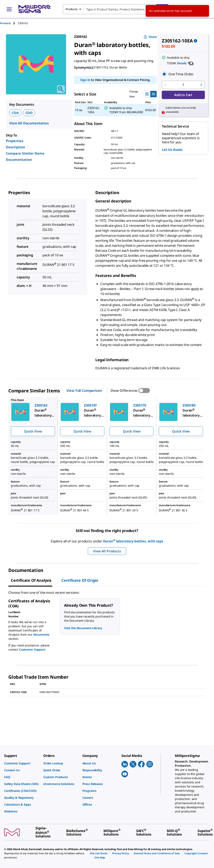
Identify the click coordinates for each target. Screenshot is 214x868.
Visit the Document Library (83, 628)
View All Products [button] (107, 551)
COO (29, 113)
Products (5, 23)
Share (150, 37)
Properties (15, 141)
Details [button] (182, 63)
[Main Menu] (9, 9)
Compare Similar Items (25, 153)
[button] (183, 74)
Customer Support (32, 649)
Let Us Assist (172, 150)
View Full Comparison (84, 391)
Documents (41, 634)
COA (15, 113)
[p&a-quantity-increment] (201, 85)
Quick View (33, 431)
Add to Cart (183, 95)
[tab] (9, 23)
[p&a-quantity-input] (183, 85)
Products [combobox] (72, 9)
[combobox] (116, 9)
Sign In (85, 80)
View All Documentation (29, 123)
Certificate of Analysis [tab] (31, 580)
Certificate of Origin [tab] (80, 580)
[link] (22, 763)
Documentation (19, 160)
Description (15, 147)
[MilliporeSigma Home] (34, 9)
